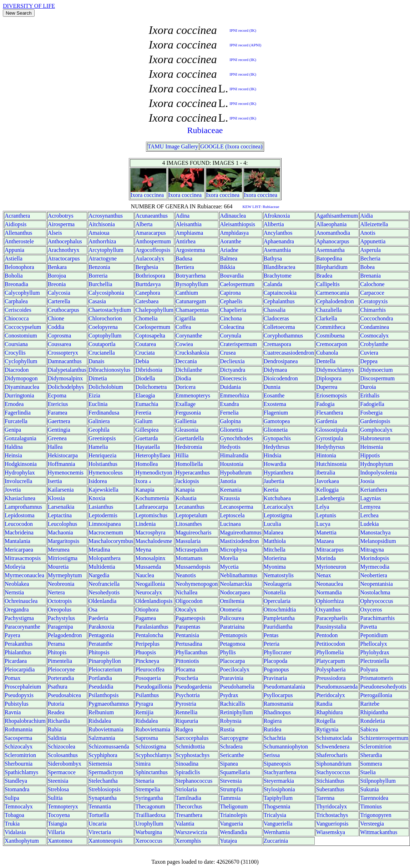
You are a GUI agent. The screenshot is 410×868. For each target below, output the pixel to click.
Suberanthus (330, 789)
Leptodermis (103, 515)
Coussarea (60, 344)
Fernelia (229, 413)
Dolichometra (151, 387)
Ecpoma (57, 395)
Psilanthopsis (103, 695)
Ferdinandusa (104, 413)
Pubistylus (17, 704)
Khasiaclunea (20, 498)
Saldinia (57, 738)
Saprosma (146, 738)
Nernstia (14, 592)
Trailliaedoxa (150, 815)
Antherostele (19, 241)
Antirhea (186, 241)
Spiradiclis (188, 772)
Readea (56, 712)
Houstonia (232, 464)
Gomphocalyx (376, 430)
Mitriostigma (63, 558)
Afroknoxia (277, 216)
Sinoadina (187, 764)
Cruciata (145, 353)
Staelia (368, 772)
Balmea (229, 258)
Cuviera (369, 353)
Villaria (56, 832)
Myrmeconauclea (24, 575)
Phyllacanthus (192, 652)
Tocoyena (59, 815)
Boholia (14, 276)
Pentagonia (101, 635)
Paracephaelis (332, 618)
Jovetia (13, 490)
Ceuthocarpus (64, 310)
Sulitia (55, 798)
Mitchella (275, 550)
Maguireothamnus (241, 532)
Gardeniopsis (375, 421)
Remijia (144, 712)
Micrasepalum (192, 550)
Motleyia (15, 567)
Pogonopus (276, 669)
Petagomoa (232, 644)
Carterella (59, 301)
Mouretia (58, 567)
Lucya (323, 524)
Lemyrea (370, 507)
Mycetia (229, 567)
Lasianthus (101, 507)
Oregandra (17, 610)
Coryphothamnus (283, 336)
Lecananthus (190, 507)
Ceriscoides (18, 310)
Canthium (187, 293)
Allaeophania (331, 224)
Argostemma (190, 250)
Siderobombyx (65, 764)
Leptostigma (278, 515)
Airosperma (61, 224)
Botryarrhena (191, 276)
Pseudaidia (101, 687)
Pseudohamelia (237, 687)
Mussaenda (148, 567)
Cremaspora (277, 344)
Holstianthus (103, 464)
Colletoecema (279, 327)
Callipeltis (328, 284)
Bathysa (273, 258)
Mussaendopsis (193, 567)
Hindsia (273, 455)
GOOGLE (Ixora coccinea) (231, 146)
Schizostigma (151, 747)
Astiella (14, 258)
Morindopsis (374, 558)
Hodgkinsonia (21, 464)
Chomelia (146, 318)
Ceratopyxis (374, 301)
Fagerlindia (18, 413)
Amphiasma (189, 233)
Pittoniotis (187, 661)
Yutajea (228, 841)
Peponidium (374, 635)
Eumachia (147, 404)
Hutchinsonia (331, 464)
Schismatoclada (334, 738)
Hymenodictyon (154, 473)
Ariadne (229, 250)
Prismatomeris (376, 678)
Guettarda (146, 438)
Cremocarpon (332, 344)
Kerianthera (374, 490)
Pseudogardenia (194, 687)
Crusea (228, 353)
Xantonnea (60, 841)
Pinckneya (147, 661)
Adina (183, 216)
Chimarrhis (373, 310)
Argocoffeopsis (153, 250)
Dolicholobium (106, 387)
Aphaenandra (279, 241)
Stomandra (17, 789)
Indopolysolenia (378, 473)
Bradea (324, 276)
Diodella (145, 378)
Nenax (324, 575)
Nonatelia (275, 592)
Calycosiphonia (106, 293)
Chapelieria (233, 310)
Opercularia (277, 601)
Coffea (183, 327)
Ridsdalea (100, 721)
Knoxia (97, 498)
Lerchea (369, 515)
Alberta (144, 224)
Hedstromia (189, 447)
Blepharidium (332, 267)
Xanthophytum (22, 841)
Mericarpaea (19, 550)
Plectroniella (374, 661)
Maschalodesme (154, 541)
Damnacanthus (65, 361)
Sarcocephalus (192, 738)
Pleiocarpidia (20, 669)
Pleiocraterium (105, 669)
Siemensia (100, 764)
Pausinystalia (331, 627)
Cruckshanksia (192, 353)
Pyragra (144, 704)
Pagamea (146, 618)
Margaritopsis (64, 541)
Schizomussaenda (109, 747)
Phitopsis (99, 652)
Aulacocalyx (150, 258)
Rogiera (273, 721)
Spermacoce (62, 772)
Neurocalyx (149, 592)
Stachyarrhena (280, 772)
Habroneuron (375, 438)
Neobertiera (374, 575)
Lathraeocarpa (151, 507)
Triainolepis (234, 815)
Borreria (98, 276)
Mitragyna (372, 550)
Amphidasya (234, 233)
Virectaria (100, 832)
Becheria (370, 258)
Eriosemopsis (331, 395)
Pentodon (327, 635)
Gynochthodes (236, 438)
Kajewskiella (103, 490)
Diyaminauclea (22, 387)
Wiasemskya (331, 832)
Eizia (94, 395)
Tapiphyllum (278, 798)
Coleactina (232, 327)
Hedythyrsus (331, 447)
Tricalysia (275, 815)
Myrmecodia (375, 567)
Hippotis (370, 455)
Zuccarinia (276, 841)
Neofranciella (104, 584)
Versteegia (372, 824)
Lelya (323, 507)
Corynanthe (189, 336)
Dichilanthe (189, 370)
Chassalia (275, 310)
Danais (96, 361)
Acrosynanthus (106, 216)
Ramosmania (279, 704)
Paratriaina (232, 627)
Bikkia (227, 267)
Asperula (370, 250)
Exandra (229, 404)
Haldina (14, 447)
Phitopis (57, 652)
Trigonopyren (376, 815)
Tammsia (230, 798)
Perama (56, 644)
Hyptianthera (279, 473)
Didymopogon (21, 378)
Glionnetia (276, 430)
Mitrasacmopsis (23, 558)
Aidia (366, 216)
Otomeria (231, 610)
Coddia (56, 327)
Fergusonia (188, 413)
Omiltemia (232, 601)
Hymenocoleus (106, 473)
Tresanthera (189, 815)
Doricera (186, 387)
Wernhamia (277, 832)
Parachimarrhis (377, 618)
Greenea (57, 438)
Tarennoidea (374, 798)
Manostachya (375, 532)
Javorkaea (328, 481)
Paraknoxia (101, 627)
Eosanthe (274, 395)
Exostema (275, 404)
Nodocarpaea (235, 592)
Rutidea (273, 729)
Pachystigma (19, 618)
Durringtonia (19, 395)
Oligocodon (189, 601)
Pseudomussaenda (337, 687)
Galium (144, 421)
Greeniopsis (102, 438)
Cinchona (231, 318)
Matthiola (275, 541)
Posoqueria (148, 678)
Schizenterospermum (384, 738)
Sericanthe (232, 755)
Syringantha (149, 798)
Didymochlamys (335, 370)
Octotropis (60, 601)
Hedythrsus (277, 447)
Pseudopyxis (19, 695)
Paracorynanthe (22, 627)
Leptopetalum (191, 515)
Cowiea (184, 344)
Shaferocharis (332, 755)
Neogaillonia (150, 584)
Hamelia (98, 447)
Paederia (98, 618)
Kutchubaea (277, 498)
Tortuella (99, 815)
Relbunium (101, 712)
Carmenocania (333, 293)
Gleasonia (187, 430)
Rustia (227, 729)
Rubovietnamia (153, 729)
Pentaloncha (149, 635)
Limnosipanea (105, 524)
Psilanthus (147, 695)
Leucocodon (19, 524)
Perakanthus (19, 644)
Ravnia (13, 712)
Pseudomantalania (284, 687)
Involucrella (18, 481)
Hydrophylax (20, 473)
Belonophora (19, 267)
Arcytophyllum (106, 250)
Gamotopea (277, 421)
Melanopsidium (378, 541)
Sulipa (12, 798)
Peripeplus (147, 644)
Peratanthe (101, 644)
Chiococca (17, 318)
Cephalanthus (279, 301)
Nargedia (99, 575)
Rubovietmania (106, 729)
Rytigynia (327, 729)
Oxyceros (371, 610)
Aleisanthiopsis (237, 224)
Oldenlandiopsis (154, 601)
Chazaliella (329, 310)
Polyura (369, 669)
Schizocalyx (19, 747)
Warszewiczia (191, 832)
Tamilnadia (188, 798)
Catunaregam (191, 301)
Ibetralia (326, 473)
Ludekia (369, 524)
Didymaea (275, 370)
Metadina (99, 550)
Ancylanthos (278, 233)
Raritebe (370, 704)
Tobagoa (14, 815)
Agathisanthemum (337, 216)
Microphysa (233, 550)
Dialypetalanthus (67, 370)
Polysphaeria (331, 669)
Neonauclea (330, 584)
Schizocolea (62, 747)
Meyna (143, 550)
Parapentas (188, 627)
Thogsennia (277, 806)
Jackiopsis (187, 481)
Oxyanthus (328, 610)
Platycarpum (331, 661)
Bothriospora (150, 276)
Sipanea (229, 764)
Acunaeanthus (151, 216)
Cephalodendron (335, 301)
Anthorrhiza (102, 241)
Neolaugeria (278, 584)
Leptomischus (151, 515)
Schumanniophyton (286, 747)
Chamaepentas (192, 310)
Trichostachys (332, 815)
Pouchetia (187, 678)
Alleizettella (374, 224)
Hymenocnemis (66, 473)
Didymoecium (376, 370)
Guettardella (190, 438)
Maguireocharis (193, 532)
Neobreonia (61, 584)
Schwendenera (333, 747)
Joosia (367, 481)
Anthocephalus (65, 241)
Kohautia (186, 498)
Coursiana (16, 344)
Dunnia (272, 387)
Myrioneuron (331, 567)
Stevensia (231, 781)
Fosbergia (371, 413)
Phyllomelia (330, 652)
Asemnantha (330, 250)
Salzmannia (102, 738)
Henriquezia (102, 455)
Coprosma (60, 336)
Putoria (56, 704)
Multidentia (102, 567)
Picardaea (16, 661)
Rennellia (186, 712)
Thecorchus (189, 806)
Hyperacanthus (193, 473)
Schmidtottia (190, 747)
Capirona (230, 293)
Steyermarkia (279, 781)
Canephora (148, 293)
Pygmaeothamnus (109, 704)
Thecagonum (150, 806)
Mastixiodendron (239, 541)
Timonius (371, 806)
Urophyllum (149, 824)
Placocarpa (232, 661)
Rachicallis (232, 704)
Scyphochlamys (153, 755)
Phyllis (228, 652)
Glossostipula (332, 430)
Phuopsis (146, 652)
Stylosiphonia (279, 789)
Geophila (99, 430)
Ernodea (14, 404)
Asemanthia (277, 250)
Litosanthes (189, 524)
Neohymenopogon (197, 584)
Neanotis (186, 575)
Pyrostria (186, 704)
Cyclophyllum (21, 361)
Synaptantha (103, 798)
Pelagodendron (65, 635)
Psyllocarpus (278, 695)
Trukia (12, 824)
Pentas (271, 635)
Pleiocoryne (61, 669)
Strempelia (148, 789)
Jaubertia (274, 481)
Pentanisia (187, 635)
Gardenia (327, 421)
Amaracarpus (150, 233)
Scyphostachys (193, 755)
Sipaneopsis (277, 764)
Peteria (272, 644)
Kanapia (145, 490)
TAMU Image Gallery (173, 146)
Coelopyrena (103, 327)
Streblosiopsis (105, 789)
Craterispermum (238, 344)
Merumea (59, 550)
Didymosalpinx (65, 378)
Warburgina (149, 832)
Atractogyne (103, 258)
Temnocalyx (19, 806)
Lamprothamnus (23, 507)
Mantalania (17, 541)
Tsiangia (57, 824)
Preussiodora (331, 678)
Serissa (272, 755)
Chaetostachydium (110, 310)
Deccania (186, 361)
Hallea (55, 447)
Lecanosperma (236, 507)
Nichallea (186, 592)
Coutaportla (102, 344)
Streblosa (59, 789)
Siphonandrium (334, 764)
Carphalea (16, 301)
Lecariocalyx (279, 507)
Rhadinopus (277, 712)
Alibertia (274, 224)
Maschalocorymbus (111, 541)
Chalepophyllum (154, 310)
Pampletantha (279, 618)
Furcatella (16, 421)
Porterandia (61, 678)
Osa (93, 610)
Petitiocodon (331, 644)
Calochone (372, 284)
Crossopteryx (63, 353)
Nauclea (145, 575)
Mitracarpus (330, 550)
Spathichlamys (21, 772)
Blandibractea (280, 267)
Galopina (230, 421)
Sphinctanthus (151, 772)
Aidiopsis (16, 224)
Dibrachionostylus (109, 370)
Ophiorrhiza (330, 601)
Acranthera (17, 216)
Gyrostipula (330, 438)
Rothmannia (19, 729)
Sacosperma (18, 738)
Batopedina (329, 258)
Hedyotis (230, 447)
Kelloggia (327, 490)
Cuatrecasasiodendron (289, 353)
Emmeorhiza (234, 395)
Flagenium (276, 413)
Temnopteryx (63, 806)
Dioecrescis (233, 378)
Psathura (58, 687)
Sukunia (369, 789)
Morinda (326, 558)
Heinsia (13, 455)
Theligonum (234, 806)
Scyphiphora (103, 755)
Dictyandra (232, 370)
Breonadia (16, 284)
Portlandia (100, 678)
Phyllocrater (278, 652)
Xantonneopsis (105, 841)
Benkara (57, 267)
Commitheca (331, 327)
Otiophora (147, 610)
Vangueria (231, 824)
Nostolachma (375, 592)
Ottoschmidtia (280, 610)
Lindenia (145, 524)
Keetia (271, 490)
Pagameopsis (191, 618)
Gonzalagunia (21, 438)
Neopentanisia (376, 584)
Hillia (182, 455)
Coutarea (146, 344)
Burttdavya (148, 284)
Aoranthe (231, 241)
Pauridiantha (278, 627)
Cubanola (327, 353)
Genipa (13, 430)
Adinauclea (233, 216)
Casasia (97, 301)
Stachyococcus (333, 772)
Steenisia (58, 781)
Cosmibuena (330, 336)
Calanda (273, 284)
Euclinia (98, 404)
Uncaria (98, 824)
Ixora (137, 195)
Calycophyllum (22, 293)
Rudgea (184, 729)
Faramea (58, 413)
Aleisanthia (189, 224)
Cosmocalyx (374, 336)
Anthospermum (153, 241)
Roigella (326, 721)
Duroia (368, 387)
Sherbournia (19, 764)
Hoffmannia (62, 464)
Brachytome (278, 276)
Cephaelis (231, 301)
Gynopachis (277, 438)
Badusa (184, 258)
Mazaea (325, 541)
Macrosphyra (150, 532)
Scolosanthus (63, 755)
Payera (12, 635)
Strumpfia (231, 789)
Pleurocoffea (150, 669)
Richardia (59, 721)
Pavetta (368, 627)
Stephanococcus (194, 781)
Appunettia (373, 241)
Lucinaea (230, 524)
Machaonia (60, 532)
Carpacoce (372, 293)
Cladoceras (276, 318)
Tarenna (325, 798)
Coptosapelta (150, 336)
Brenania (370, 276)
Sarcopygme (234, 738)
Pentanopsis (233, 635)
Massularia (188, 541)
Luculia (272, 524)
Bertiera (185, 267)
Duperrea (327, 387)
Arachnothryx (64, 250)
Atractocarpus (64, 258)
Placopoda (276, 661)
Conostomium (21, 336)
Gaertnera (59, 421)
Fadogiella (372, 404)
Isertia (55, 481)
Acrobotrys (61, 216)
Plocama (185, 669)
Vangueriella (278, 824)
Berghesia (147, 267)
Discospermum (377, 378)
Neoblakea (17, 584)
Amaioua (99, 233)
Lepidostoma (20, 515)
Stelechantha (103, 781)
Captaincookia (280, 293)
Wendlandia (233, 832)
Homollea (146, 464)
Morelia (229, 558)
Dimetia (98, 378)
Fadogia (325, 404)
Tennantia (100, 806)
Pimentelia (60, 661)
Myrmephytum (65, 575)
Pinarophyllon (105, 661)
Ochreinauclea (21, 601)
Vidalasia (15, 832)
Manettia (326, 532)
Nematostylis (279, 575)
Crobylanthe (374, 344)
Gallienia (186, 421)
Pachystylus (61, 618)
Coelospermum (153, 327)
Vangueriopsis (332, 824)
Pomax (12, 678)
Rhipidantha (374, 712)
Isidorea (98, 481)
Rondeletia (372, 721)
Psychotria (188, 695)
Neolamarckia (236, 584)
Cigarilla (186, 318)
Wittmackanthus (379, 832)
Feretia (143, 413)
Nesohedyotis (104, 592)
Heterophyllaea (153, 455)
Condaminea (374, 327)
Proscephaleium (23, 687)
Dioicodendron (281, 378)
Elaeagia (145, 395)
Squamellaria (235, 772)
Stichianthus (330, 781)
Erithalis (370, 395)
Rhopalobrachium (25, 721)
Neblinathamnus (239, 575)
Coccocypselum (23, 327)
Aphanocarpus (333, 241)
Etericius (58, 404)
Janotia (228, 481)
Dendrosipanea (281, 361)
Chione (56, 318)
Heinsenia (371, 447)
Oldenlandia (102, 601)
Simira (143, 764)
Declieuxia (232, 361)
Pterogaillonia (376, 695)
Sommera (371, 764)
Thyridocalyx (331, 806)
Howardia (275, 464)
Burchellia (100, 284)
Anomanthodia (333, 233)
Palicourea (232, 618)
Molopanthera (105, 558)
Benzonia (99, 267)
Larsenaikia (61, 507)
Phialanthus (18, 652)
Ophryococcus (376, 601)
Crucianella (102, 353)
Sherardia (371, 755)
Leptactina (60, 515)
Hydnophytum (376, 464)
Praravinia (232, 678)
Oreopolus (60, 610)
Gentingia (59, 430)
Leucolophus (63, 524)
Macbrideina (19, 532)
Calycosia (59, 293)
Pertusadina (189, 644)
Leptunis (326, 515)
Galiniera (99, 421)
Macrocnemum (106, 532)
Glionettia (231, 430)
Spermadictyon (106, 772)
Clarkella (327, 318)
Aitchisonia (102, 224)
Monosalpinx (150, 558)
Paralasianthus (152, 627)
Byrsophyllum (192, 284)
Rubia (55, 729)
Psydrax (229, 695)
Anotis (368, 233)
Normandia (329, 592)
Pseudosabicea (64, 695)
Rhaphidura (330, 712)
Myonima (275, 567)
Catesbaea (147, 301)
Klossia (56, 498)
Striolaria (186, 789)
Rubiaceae (205, 130)
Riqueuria (187, 721)
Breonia (57, 284)
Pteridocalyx (331, 695)
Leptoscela (232, 515)
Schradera (231, 747)
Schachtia (275, 738)
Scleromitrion (376, 747)
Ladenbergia (330, 498)
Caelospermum (237, 284)
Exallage (186, 404)
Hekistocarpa (63, 455)
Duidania (230, 387)
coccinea (154, 195)
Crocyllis (15, 353)
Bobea (367, 267)
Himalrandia (234, 455)
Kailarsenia (61, 490)
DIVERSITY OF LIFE (29, 6)
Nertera (56, 592)
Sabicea (369, 729)
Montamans (189, 558)
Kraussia (230, 498)
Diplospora (329, 378)
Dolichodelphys (66, 387)
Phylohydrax (375, 652)
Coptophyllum (105, 336)
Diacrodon (17, 370)
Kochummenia (152, 498)
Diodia (183, 378)
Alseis (55, 233)
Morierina (275, 558)
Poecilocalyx (235, 669)
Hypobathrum (236, 473)
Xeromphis (188, 841)
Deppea (369, 361)
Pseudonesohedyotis (383, 687)
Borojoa (57, 276)
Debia (142, 361)
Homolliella (189, 464)
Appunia (14, 250)
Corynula (231, 336)
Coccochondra (376, 318)
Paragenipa (60, 627)
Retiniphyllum (236, 712)
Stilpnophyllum (378, 781)
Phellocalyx (374, 644)
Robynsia (231, 721)
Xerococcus (149, 841)
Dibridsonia (149, 370)
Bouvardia (232, 276)
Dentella (326, 361)
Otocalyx (186, 610)
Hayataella (147, 447)
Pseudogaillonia (153, 687)
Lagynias (371, 498)
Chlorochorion (105, 318)
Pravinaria (275, 678)
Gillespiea (147, 430)
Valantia (185, 824)
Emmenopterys (193, 395)
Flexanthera (330, 413)
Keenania (231, 490)
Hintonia (326, 455)
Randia (324, 704)
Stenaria (145, 781)
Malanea (274, 532)
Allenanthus (18, 233)
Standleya (16, 781)
